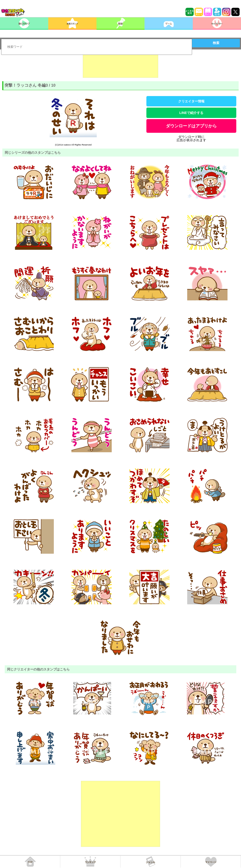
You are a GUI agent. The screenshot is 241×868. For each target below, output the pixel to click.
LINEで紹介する (191, 113)
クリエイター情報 (191, 101)
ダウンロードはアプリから (191, 126)
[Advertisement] (120, 66)
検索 (216, 43)
